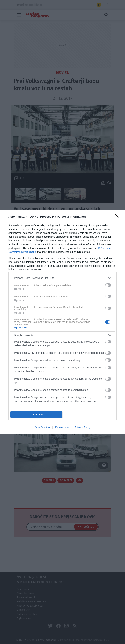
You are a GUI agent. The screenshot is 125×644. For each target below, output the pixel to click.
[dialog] (62, 322)
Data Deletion (42, 427)
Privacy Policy (83, 427)
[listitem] (62, 278)
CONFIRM (36, 414)
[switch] (108, 285)
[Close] (118, 217)
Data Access (62, 427)
